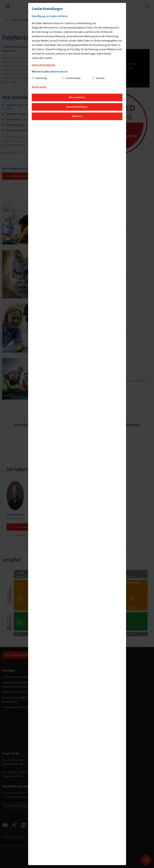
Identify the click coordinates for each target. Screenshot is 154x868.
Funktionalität (73, 78)
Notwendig (41, 78)
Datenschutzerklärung (44, 65)
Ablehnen (77, 116)
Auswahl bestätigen (77, 107)
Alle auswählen (77, 97)
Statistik (100, 78)
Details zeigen (39, 87)
